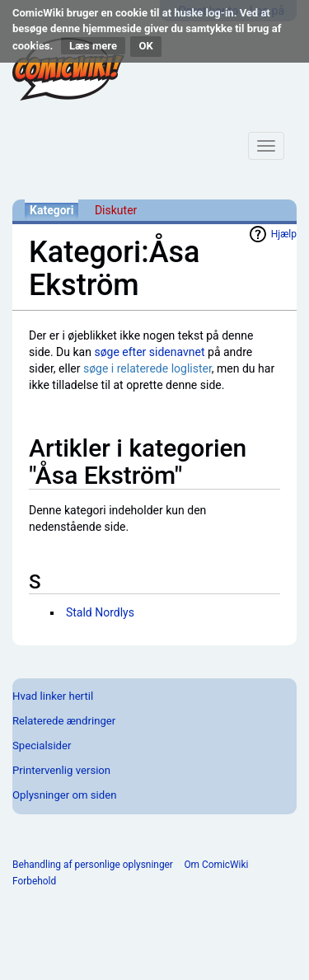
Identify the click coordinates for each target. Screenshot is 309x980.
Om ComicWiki (216, 865)
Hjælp (284, 234)
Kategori (51, 210)
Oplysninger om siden (64, 795)
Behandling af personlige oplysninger (93, 865)
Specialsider (42, 746)
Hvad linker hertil (53, 696)
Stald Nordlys (100, 612)
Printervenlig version (61, 770)
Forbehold (34, 881)
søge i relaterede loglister (147, 368)
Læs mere (93, 46)
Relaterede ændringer (64, 721)
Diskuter (116, 210)
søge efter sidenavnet (149, 352)
